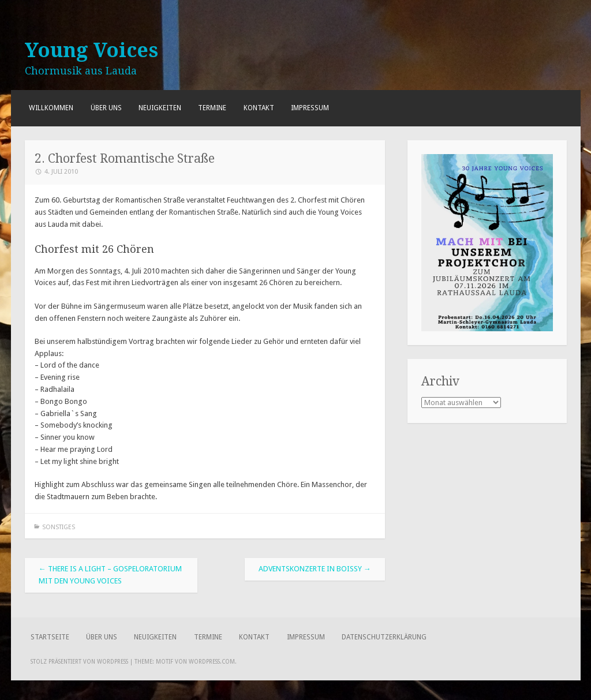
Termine (212, 108)
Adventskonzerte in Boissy (315, 569)
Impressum (310, 108)
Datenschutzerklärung (384, 637)
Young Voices (91, 50)
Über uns (106, 108)
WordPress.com (212, 662)
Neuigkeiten (160, 108)
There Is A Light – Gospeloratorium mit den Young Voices (110, 575)
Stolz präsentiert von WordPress (79, 662)
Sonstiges (59, 527)
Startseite (50, 637)
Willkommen (51, 108)
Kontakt (259, 108)
